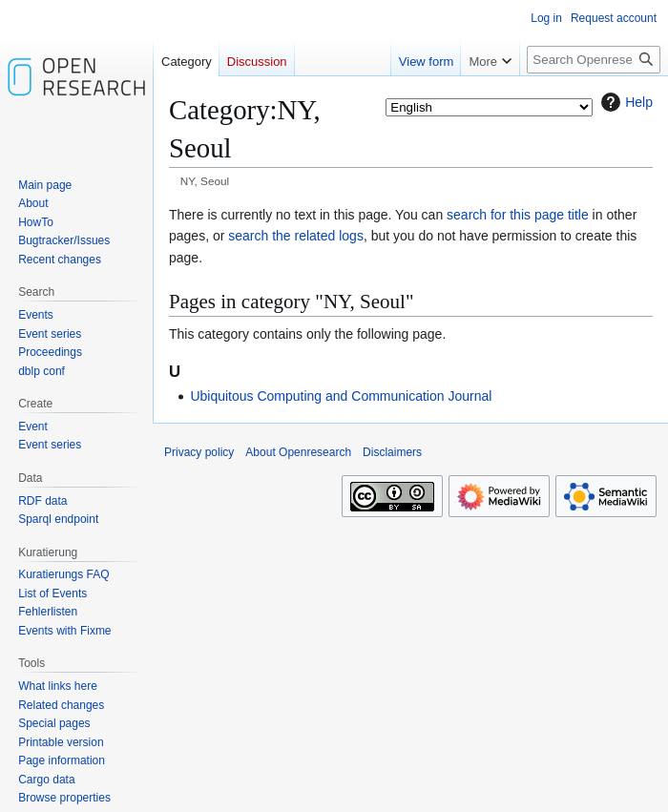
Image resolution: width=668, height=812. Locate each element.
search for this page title (518, 215)
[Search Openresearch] (594, 60)
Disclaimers (392, 452)
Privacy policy (199, 452)
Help (625, 102)
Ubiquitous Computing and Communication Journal (341, 396)
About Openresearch (298, 452)
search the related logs (296, 236)
